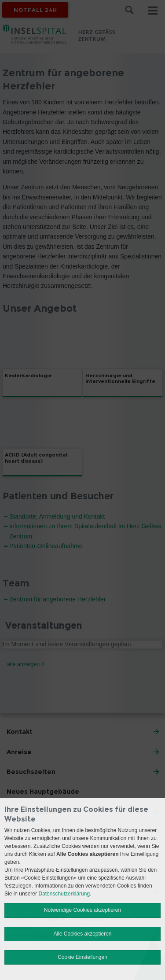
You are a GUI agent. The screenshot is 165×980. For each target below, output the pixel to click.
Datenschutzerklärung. (65, 894)
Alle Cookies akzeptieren (82, 934)
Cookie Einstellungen (82, 957)
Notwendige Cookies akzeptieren (82, 910)
